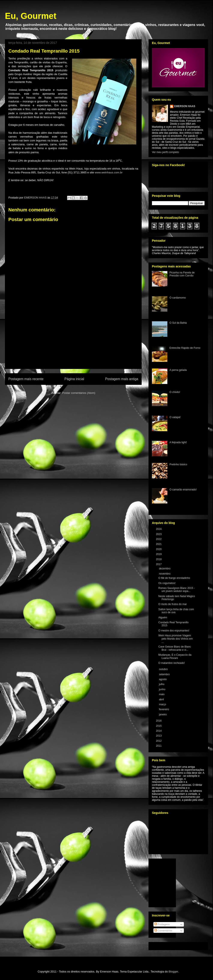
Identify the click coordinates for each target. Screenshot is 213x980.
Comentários (163, 931)
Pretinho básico (178, 464)
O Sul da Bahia (178, 323)
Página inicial (74, 379)
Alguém (163, 617)
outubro (164, 669)
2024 (159, 529)
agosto (163, 679)
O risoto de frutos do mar (173, 604)
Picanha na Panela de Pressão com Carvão (182, 274)
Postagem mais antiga (122, 379)
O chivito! (175, 392)
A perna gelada (178, 370)
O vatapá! (175, 417)
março (163, 704)
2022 (159, 539)
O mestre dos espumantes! (174, 631)
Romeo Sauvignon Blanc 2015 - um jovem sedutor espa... (176, 590)
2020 (159, 549)
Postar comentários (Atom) (79, 393)
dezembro (165, 569)
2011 (159, 746)
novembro (165, 574)
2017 (159, 564)
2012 (159, 741)
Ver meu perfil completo (165, 152)
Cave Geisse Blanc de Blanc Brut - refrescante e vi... (175, 648)
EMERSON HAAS (185, 106)
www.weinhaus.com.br (109, 172)
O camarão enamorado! (183, 490)
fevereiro (164, 709)
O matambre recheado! (172, 663)
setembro (165, 674)
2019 (159, 554)
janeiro (163, 715)
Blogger (173, 972)
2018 (159, 559)
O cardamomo (178, 298)
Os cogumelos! (167, 583)
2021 (159, 544)
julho (162, 684)
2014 (159, 731)
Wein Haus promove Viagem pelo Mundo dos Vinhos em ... (175, 639)
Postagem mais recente (26, 379)
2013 (159, 736)
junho (163, 689)
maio (162, 694)
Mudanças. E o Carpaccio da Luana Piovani (175, 656)
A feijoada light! (178, 442)
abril (162, 699)
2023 (159, 534)
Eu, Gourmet (31, 16)
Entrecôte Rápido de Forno (185, 348)
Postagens (162, 924)
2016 (159, 721)
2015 (159, 726)
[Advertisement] (73, 344)
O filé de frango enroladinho (174, 578)
